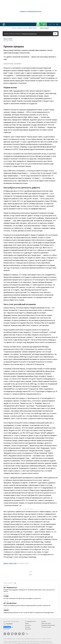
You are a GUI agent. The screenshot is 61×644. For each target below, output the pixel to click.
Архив (27, 623)
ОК (55, 34)
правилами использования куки (29, 34)
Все (15, 583)
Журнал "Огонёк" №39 (10, 563)
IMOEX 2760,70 (32, 28)
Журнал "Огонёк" (8, 39)
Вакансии (28, 629)
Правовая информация (48, 625)
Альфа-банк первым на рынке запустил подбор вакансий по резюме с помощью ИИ (27, 605)
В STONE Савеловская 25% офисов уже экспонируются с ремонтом (22, 598)
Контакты (28, 625)
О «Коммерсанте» (31, 621)
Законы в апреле (44, 28)
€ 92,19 (20, 28)
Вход (50, 24)
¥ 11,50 (25, 28)
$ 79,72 (14, 28)
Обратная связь (46, 623)
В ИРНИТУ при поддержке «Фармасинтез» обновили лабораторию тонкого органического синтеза (29, 591)
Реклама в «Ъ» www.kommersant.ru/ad (31, 11)
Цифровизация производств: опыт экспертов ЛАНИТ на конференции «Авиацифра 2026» (29, 612)
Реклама (28, 627)
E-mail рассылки (46, 627)
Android (44, 621)
